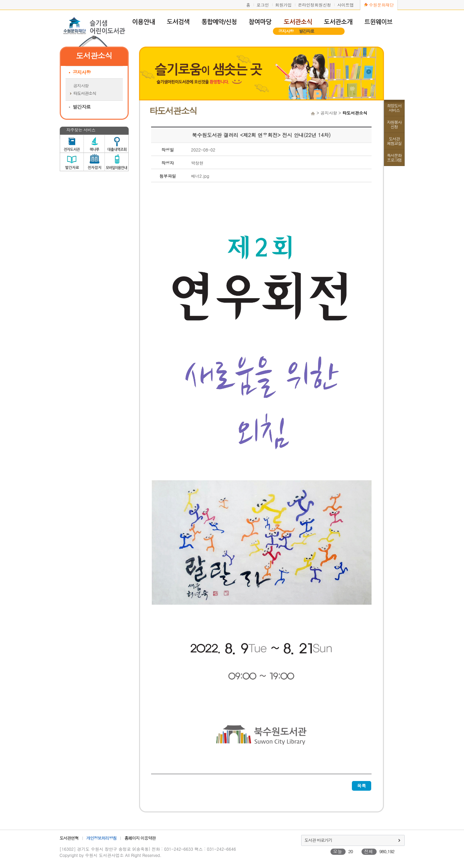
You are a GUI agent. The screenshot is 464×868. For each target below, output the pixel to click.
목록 (362, 786)
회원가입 (284, 5)
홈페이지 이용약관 (140, 838)
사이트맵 (346, 5)
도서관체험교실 (394, 141)
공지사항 (286, 31)
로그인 (263, 5)
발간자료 (307, 31)
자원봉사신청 (394, 124)
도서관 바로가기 (318, 840)
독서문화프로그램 (394, 157)
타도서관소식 (85, 93)
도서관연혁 (69, 838)
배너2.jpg (200, 176)
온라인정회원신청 (315, 5)
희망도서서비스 (394, 108)
